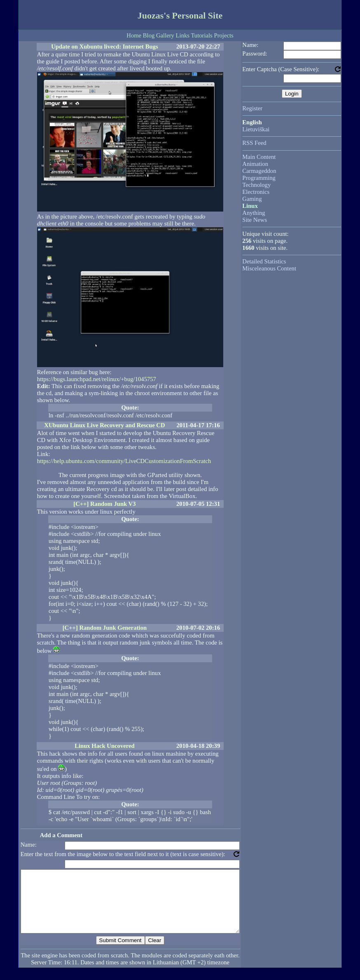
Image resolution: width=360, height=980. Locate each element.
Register (252, 108)
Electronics (256, 192)
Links (183, 35)
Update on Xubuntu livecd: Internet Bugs (104, 47)
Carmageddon (259, 171)
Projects (223, 35)
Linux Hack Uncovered (105, 746)
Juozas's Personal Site (180, 15)
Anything (254, 213)
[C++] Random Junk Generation (105, 628)
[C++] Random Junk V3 (104, 504)
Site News (255, 220)
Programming (259, 178)
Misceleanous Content (269, 268)
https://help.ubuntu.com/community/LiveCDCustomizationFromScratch (124, 461)
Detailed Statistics (264, 261)
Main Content (259, 157)
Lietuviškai (256, 129)
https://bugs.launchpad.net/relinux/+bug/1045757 (97, 379)
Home (134, 35)
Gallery (165, 35)
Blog (149, 35)
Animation (255, 164)
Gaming (252, 199)
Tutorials (201, 35)
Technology (256, 185)
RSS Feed (254, 143)
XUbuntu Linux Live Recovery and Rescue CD (104, 425)
